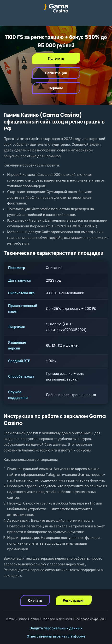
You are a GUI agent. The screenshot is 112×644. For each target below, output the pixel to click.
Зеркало (56, 88)
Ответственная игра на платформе (56, 636)
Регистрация (56, 73)
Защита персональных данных (56, 628)
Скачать (35, 600)
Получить (56, 58)
